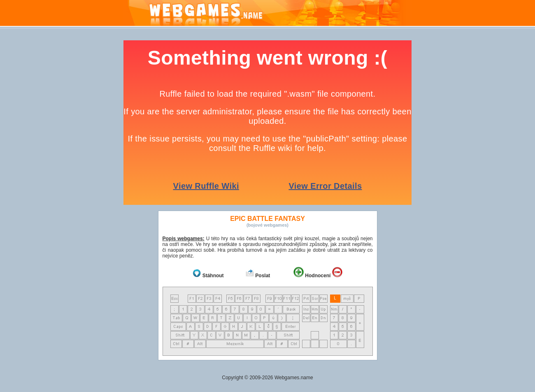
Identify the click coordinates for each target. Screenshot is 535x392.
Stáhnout (213, 276)
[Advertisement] (506, 164)
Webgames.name (294, 378)
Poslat (263, 276)
